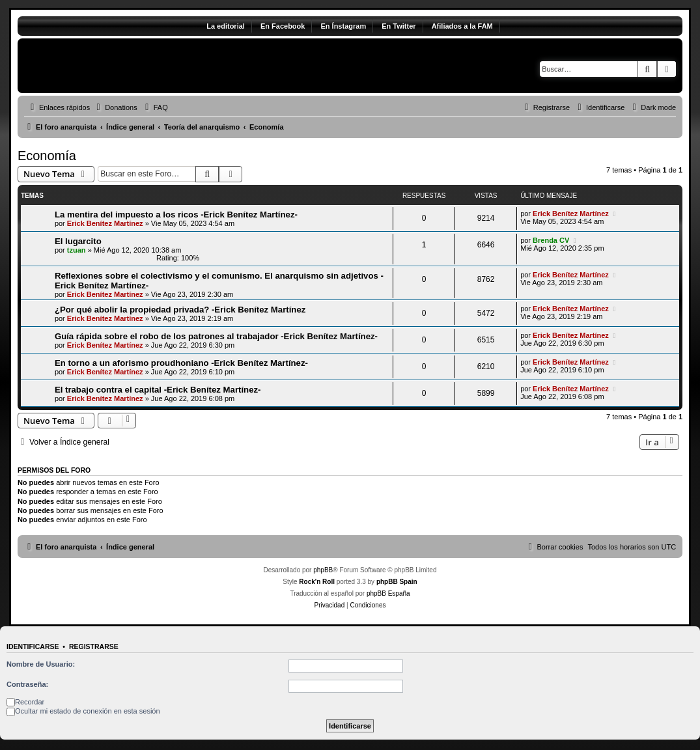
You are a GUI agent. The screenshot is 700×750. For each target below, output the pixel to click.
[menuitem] (115, 107)
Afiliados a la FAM (462, 26)
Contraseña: (27, 684)
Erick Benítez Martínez (105, 223)
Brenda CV (551, 240)
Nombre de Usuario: (41, 664)
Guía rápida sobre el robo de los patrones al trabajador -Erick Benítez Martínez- (216, 336)
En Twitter (399, 26)
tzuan (77, 250)
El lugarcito (78, 241)
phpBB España (388, 593)
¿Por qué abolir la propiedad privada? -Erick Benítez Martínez (180, 310)
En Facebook (283, 26)
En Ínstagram (343, 26)
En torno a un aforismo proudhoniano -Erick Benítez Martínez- (181, 363)
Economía (47, 156)
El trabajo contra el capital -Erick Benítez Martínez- (158, 390)
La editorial (226, 26)
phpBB (323, 570)
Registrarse (94, 646)
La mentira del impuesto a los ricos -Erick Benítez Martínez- (176, 215)
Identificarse (33, 646)
